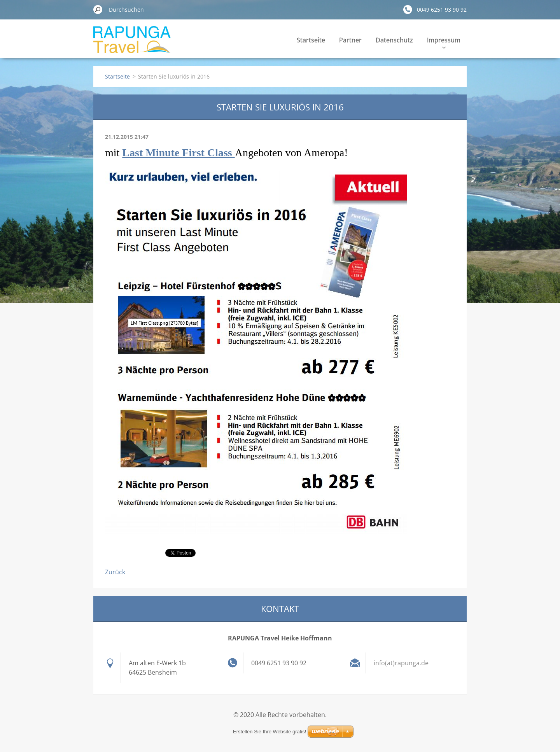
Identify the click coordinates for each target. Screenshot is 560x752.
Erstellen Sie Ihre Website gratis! (269, 732)
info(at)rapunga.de (401, 663)
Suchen (98, 9)
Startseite (311, 40)
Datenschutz (394, 40)
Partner (350, 40)
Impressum (444, 42)
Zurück (115, 572)
